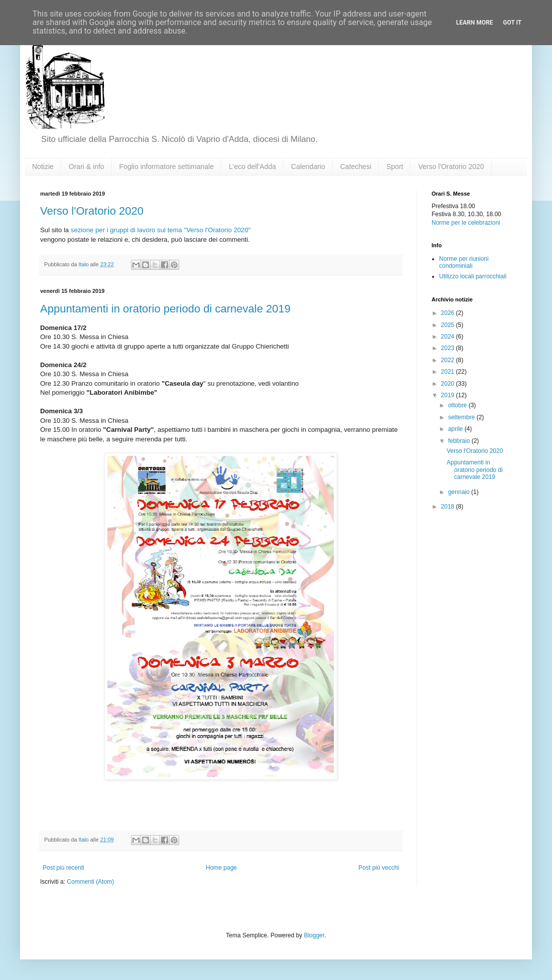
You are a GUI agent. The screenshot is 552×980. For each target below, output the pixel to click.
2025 (449, 325)
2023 (449, 348)
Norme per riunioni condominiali (464, 262)
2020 (449, 384)
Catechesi (356, 167)
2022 (449, 360)
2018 (449, 507)
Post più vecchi (379, 868)
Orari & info (87, 167)
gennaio (460, 492)
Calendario (308, 167)
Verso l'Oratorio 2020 (451, 167)
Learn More (475, 23)
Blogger (314, 935)
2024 (449, 337)
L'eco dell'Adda (252, 167)
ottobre (458, 405)
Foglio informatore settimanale (167, 167)
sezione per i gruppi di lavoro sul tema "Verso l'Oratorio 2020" (161, 230)
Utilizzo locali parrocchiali (473, 276)
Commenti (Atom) (90, 882)
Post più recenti (63, 868)
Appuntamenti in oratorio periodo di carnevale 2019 (165, 309)
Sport (395, 167)
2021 (449, 372)
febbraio (460, 441)
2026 (449, 313)
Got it (512, 23)
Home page (221, 868)
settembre (462, 417)
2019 (449, 395)
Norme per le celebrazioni (466, 223)
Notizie (43, 167)
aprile (456, 429)
